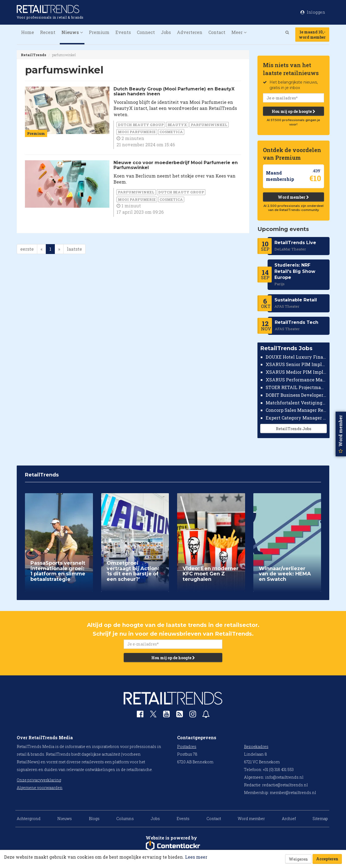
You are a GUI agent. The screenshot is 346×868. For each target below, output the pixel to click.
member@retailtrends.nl (293, 793)
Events (123, 32)
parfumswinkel (209, 125)
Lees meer (196, 857)
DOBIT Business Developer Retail (296, 395)
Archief (289, 819)
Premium (99, 32)
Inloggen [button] (313, 12)
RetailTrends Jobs (293, 429)
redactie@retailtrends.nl (285, 785)
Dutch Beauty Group (141, 125)
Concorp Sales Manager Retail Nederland (296, 410)
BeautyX (177, 125)
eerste (27, 249)
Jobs (166, 32)
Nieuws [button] (72, 32)
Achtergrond (29, 819)
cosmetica (171, 132)
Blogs (94, 819)
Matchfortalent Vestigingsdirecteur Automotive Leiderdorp (296, 403)
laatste (74, 249)
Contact (217, 32)
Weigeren (298, 859)
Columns (125, 819)
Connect (146, 32)
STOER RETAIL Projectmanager (296, 387)
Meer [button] (239, 32)
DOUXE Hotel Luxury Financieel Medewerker (296, 357)
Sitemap (320, 819)
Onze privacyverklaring (39, 780)
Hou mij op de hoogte (293, 111)
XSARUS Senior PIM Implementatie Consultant (296, 364)
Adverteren (190, 32)
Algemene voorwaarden (40, 788)
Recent (48, 32)
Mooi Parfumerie (137, 132)
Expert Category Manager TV (296, 418)
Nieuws (65, 819)
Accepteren (327, 859)
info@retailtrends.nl (284, 777)
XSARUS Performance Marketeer (296, 380)
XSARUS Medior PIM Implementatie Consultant (296, 372)
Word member (293, 197)
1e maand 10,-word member (312, 35)
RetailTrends (33, 55)
